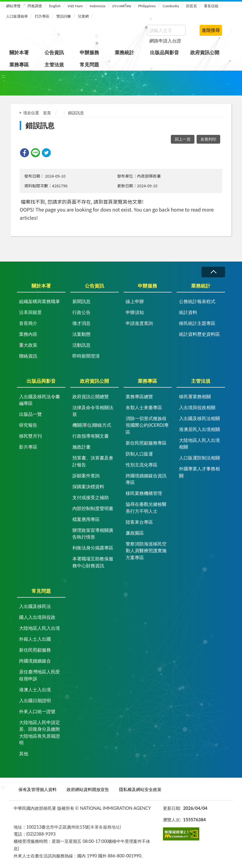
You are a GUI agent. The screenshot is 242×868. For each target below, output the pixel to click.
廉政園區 (135, 533)
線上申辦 (135, 301)
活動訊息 (81, 345)
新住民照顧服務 (35, 650)
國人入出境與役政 (37, 617)
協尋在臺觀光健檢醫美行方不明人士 (146, 507)
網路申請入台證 (165, 41)
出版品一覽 (30, 414)
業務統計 (124, 52)
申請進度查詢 (139, 323)
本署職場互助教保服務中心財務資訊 (93, 562)
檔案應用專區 (86, 519)
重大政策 (28, 345)
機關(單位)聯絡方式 (92, 425)
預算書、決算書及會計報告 (93, 461)
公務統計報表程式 (197, 301)
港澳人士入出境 (35, 689)
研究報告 (28, 425)
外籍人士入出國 (35, 639)
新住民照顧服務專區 (146, 443)
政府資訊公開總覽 (91, 396)
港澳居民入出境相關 (199, 429)
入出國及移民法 (35, 606)
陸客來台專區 (139, 522)
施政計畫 (81, 447)
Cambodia (171, 6)
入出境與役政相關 (197, 407)
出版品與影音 (164, 52)
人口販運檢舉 (17, 16)
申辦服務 (89, 52)
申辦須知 (135, 312)
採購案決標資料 (88, 486)
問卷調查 (35, 6)
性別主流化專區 (142, 465)
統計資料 (188, 312)
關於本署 (19, 52)
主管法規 (54, 64)
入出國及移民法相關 (199, 418)
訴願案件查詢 (86, 476)
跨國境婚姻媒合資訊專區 (146, 479)
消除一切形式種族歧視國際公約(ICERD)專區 (147, 425)
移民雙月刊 (30, 436)
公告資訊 (54, 52)
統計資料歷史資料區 (199, 334)
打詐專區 (42, 16)
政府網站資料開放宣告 (88, 789)
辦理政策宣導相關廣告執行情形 (93, 534)
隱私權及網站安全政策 (140, 789)
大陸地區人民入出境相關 (199, 444)
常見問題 (89, 64)
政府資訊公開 (205, 52)
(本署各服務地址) (105, 827)
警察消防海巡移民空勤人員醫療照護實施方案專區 (146, 551)
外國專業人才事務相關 (199, 472)
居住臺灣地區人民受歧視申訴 (40, 675)
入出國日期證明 (35, 700)
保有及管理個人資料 (38, 789)
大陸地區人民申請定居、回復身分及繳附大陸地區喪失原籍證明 (40, 733)
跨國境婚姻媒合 (35, 661)
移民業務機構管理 (144, 493)
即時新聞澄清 (86, 356)
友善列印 (208, 139)
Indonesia (97, 6)
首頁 (47, 113)
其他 (24, 753)
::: (3, 5)
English (55, 6)
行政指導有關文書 (91, 436)
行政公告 (81, 312)
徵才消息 (81, 323)
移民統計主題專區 (197, 323)
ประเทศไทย (122, 6)
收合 (213, 272)
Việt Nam (75, 6)
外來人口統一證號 (37, 711)
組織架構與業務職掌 (40, 301)
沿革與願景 (30, 312)
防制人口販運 (139, 454)
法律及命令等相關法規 (93, 411)
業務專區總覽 (139, 396)
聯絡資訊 (28, 356)
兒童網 (83, 16)
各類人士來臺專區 (144, 407)
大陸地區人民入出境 (40, 628)
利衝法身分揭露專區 (93, 548)
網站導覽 (13, 6)
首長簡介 (28, 323)
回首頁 (191, 6)
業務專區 (19, 64)
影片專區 (28, 447)
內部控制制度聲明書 (93, 508)
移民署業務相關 (195, 396)
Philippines (147, 6)
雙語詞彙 (64, 16)
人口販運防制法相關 (199, 458)
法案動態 (81, 334)
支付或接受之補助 (91, 497)
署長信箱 (211, 6)
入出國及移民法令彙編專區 (40, 400)
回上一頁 (183, 139)
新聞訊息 (81, 301)
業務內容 (28, 334)
